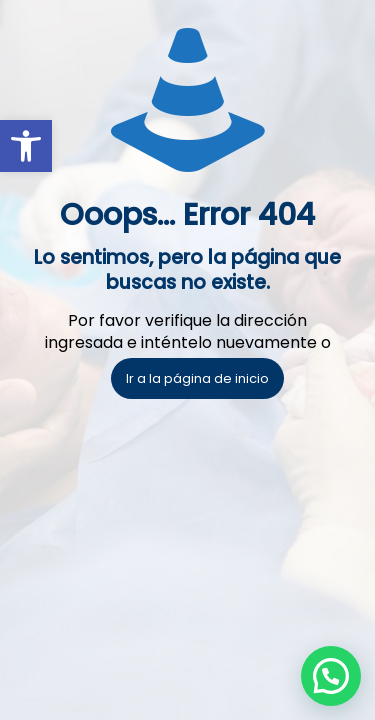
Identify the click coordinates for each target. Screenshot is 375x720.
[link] (26, 146)
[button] (331, 676)
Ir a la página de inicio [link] (197, 378)
